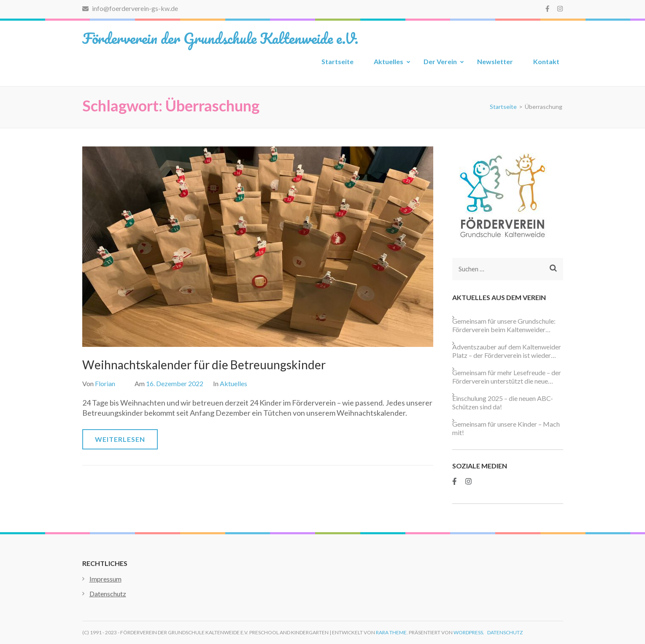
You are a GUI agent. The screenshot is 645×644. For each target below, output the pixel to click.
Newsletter (495, 61)
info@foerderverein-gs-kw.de (130, 8)
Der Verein (440, 61)
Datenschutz (108, 594)
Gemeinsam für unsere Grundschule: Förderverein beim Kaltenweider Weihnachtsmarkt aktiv (504, 325)
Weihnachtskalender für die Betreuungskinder (204, 365)
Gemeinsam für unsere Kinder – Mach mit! (506, 428)
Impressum (105, 579)
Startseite (337, 61)
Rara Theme (391, 632)
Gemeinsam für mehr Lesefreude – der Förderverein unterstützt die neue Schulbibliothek (507, 377)
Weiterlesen (120, 439)
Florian (105, 383)
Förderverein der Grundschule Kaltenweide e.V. (220, 38)
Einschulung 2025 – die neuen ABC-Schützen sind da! (503, 402)
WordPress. (469, 632)
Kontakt (546, 61)
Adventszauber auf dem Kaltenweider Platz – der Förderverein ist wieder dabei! (507, 351)
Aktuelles (389, 61)
